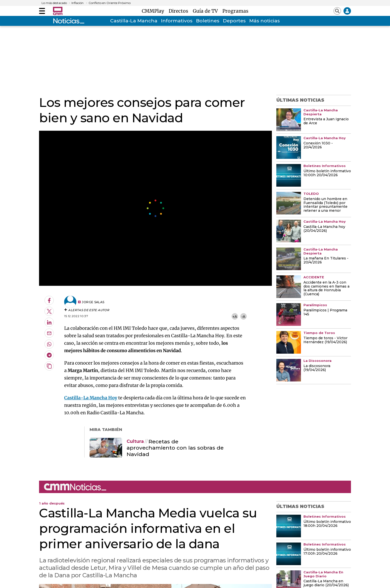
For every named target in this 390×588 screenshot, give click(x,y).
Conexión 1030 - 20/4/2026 (318, 145)
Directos (180, 11)
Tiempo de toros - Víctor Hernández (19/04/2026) (325, 340)
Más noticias (265, 21)
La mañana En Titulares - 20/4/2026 (326, 260)
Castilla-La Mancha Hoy (91, 398)
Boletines (208, 21)
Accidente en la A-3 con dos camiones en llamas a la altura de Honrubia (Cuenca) (326, 289)
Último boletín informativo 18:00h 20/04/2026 (327, 524)
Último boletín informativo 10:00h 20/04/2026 (327, 173)
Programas (235, 11)
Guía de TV (207, 11)
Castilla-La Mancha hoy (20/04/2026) (324, 229)
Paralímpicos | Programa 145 (325, 312)
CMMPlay (154, 11)
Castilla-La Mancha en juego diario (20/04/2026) (326, 583)
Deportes (234, 21)
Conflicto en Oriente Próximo (110, 3)
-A (243, 316)
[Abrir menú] (42, 11)
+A (235, 316)
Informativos (177, 21)
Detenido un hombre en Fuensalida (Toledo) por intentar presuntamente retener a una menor (325, 205)
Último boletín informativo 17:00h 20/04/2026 (327, 552)
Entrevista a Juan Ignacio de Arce (326, 121)
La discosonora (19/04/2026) (317, 368)
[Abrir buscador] (337, 11)
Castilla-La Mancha (134, 21)
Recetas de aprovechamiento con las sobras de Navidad (175, 448)
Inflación (77, 3)
